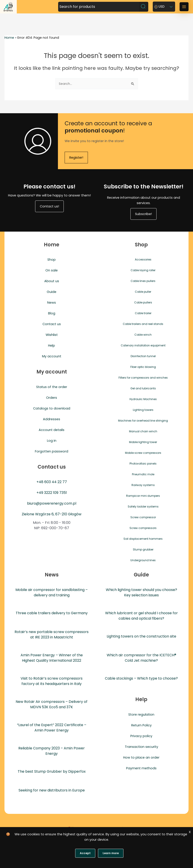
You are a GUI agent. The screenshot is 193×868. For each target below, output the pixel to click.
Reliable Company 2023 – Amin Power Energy (52, 751)
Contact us (52, 324)
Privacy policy (141, 736)
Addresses (52, 419)
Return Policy (141, 725)
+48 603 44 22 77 (52, 482)
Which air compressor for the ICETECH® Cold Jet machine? (141, 658)
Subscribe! (143, 214)
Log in (52, 441)
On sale (52, 270)
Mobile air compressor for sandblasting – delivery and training (52, 592)
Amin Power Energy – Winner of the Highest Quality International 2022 (52, 658)
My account (52, 356)
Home (9, 38)
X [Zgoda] (190, 832)
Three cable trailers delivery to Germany (52, 613)
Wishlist (52, 335)
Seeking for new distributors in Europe (52, 790)
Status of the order (52, 387)
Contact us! (49, 206)
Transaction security (141, 747)
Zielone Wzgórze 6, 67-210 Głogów (52, 514)
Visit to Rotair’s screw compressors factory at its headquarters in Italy (52, 681)
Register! (76, 158)
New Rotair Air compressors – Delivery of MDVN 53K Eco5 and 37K (52, 704)
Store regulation (141, 714)
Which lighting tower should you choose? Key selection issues (141, 592)
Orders (52, 398)
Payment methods (141, 768)
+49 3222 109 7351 (52, 493)
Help (52, 345)
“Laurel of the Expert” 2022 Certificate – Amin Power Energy (52, 728)
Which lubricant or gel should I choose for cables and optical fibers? (141, 616)
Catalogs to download (52, 408)
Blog (52, 313)
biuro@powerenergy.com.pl (52, 503)
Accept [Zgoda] (85, 853)
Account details (52, 430)
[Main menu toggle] (184, 7)
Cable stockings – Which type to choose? (141, 678)
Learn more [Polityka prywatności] (111, 853)
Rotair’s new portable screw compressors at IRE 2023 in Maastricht (52, 634)
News (52, 303)
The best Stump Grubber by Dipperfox (52, 771)
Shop (52, 260)
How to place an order (141, 757)
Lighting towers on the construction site (141, 636)
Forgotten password (52, 451)
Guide (52, 292)
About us (52, 281)
